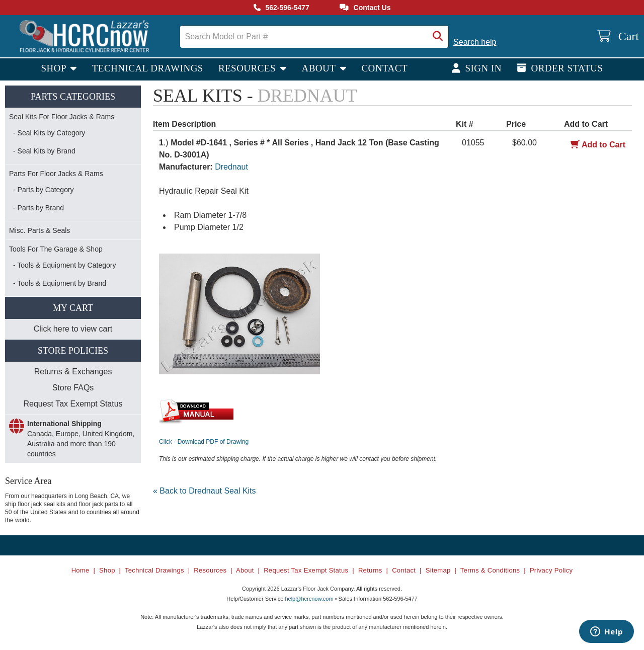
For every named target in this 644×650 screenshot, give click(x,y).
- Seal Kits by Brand (44, 151)
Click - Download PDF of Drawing (204, 442)
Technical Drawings (148, 68)
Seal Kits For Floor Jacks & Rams (62, 117)
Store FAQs (73, 388)
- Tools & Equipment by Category (64, 265)
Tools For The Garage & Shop (56, 249)
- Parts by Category (44, 190)
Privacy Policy (551, 570)
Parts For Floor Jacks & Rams (56, 174)
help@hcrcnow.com (309, 599)
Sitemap (438, 570)
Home (80, 570)
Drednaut (231, 167)
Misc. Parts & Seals (39, 230)
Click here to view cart (73, 329)
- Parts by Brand (38, 208)
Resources (248, 68)
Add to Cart (598, 145)
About (320, 68)
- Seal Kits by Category (49, 133)
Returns (370, 570)
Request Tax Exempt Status (73, 404)
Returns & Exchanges (73, 372)
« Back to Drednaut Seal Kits (205, 491)
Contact (384, 68)
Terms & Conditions (490, 570)
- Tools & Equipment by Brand (60, 283)
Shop (55, 68)
